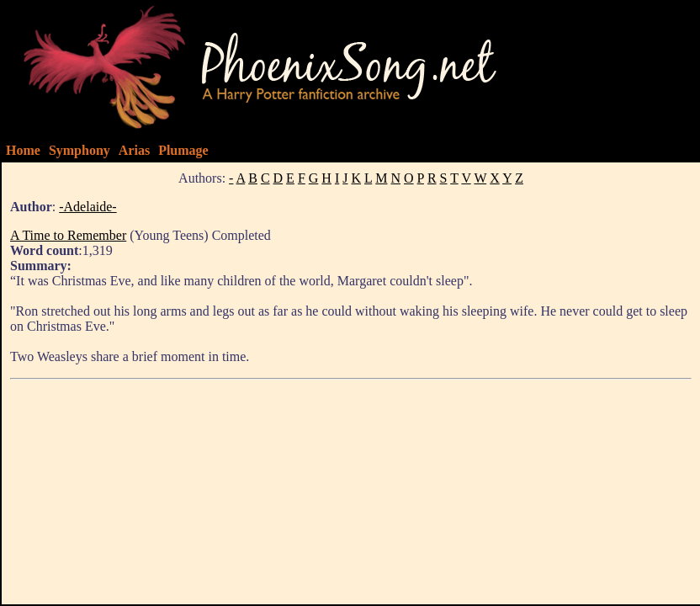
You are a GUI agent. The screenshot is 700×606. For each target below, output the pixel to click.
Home (23, 150)
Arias (134, 150)
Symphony (80, 150)
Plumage (183, 150)
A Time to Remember (68, 235)
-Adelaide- (87, 207)
